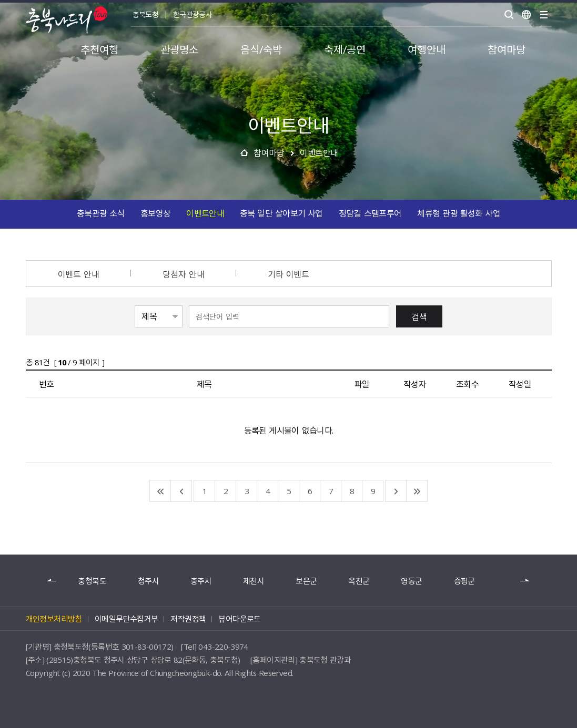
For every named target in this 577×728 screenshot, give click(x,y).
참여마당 (269, 152)
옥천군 (359, 581)
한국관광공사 (193, 14)
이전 (52, 581)
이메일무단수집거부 (126, 619)
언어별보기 (527, 15)
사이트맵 (544, 15)
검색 (419, 316)
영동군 (411, 581)
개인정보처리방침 (54, 619)
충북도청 (145, 14)
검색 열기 (509, 15)
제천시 (254, 581)
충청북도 (92, 581)
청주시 (148, 581)
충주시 (201, 581)
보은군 (306, 581)
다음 (525, 581)
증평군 (464, 581)
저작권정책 (188, 619)
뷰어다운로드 (239, 619)
